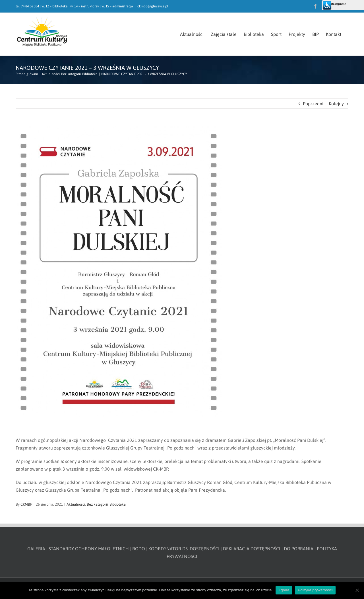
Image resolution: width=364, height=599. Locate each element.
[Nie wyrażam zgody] (357, 590)
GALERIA (36, 549)
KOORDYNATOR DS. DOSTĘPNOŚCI (184, 549)
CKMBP (26, 504)
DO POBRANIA (299, 549)
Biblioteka (118, 504)
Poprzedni (313, 104)
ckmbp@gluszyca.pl (153, 6)
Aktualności (76, 504)
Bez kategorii (97, 504)
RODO (139, 549)
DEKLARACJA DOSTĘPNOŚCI (252, 549)
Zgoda (284, 590)
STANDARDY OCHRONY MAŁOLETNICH (89, 549)
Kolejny (336, 104)
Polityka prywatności (315, 590)
